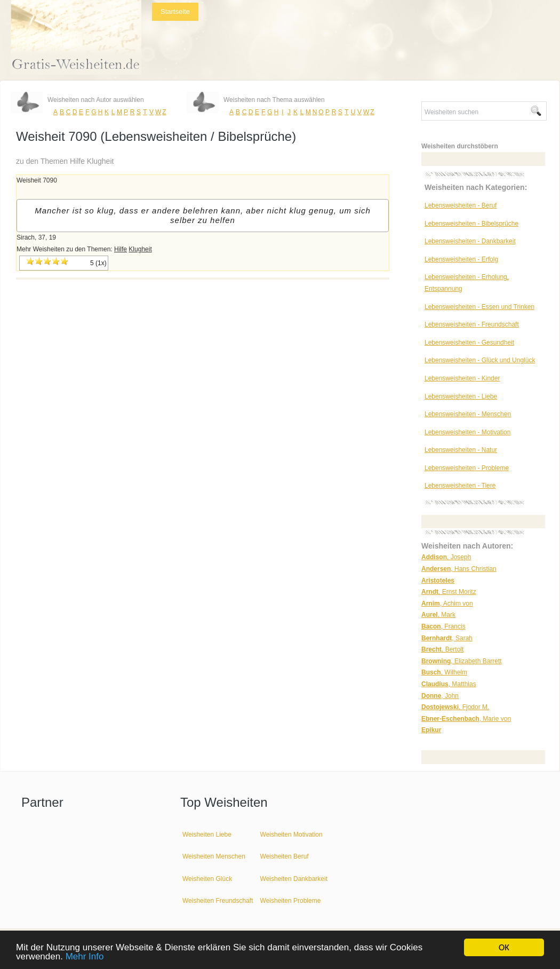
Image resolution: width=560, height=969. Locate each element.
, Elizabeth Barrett (462, 661)
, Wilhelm (444, 672)
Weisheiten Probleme (291, 901)
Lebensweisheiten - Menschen (468, 414)
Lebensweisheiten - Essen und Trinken (479, 307)
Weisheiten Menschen (214, 856)
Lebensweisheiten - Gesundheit (469, 343)
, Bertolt (442, 649)
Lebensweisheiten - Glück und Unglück (480, 360)
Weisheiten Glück (207, 879)
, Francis (443, 626)
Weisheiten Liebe (207, 835)
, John (440, 696)
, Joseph (446, 557)
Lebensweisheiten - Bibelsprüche (471, 224)
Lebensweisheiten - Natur (461, 450)
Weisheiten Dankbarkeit (294, 879)
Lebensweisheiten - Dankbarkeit (470, 241)
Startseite (175, 11)
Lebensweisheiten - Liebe (461, 396)
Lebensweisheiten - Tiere (460, 486)
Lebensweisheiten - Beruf (461, 205)
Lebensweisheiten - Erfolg (461, 259)
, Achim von (447, 603)
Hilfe (121, 249)
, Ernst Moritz (449, 592)
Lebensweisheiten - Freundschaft (472, 324)
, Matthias (449, 684)
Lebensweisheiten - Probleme (467, 468)
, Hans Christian (459, 569)
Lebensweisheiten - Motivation (467, 432)
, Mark (438, 615)
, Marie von (466, 719)
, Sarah (447, 638)
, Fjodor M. (455, 707)
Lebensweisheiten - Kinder (462, 378)
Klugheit (140, 249)
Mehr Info (85, 957)
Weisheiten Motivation (291, 835)
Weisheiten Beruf (285, 856)
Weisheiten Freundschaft (218, 901)
